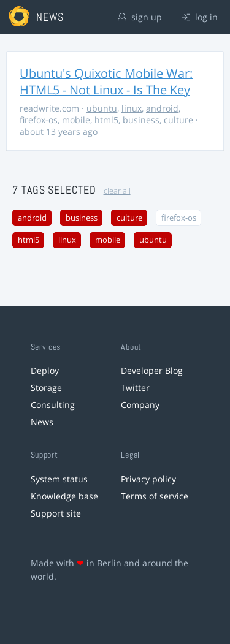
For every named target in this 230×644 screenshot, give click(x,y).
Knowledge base (64, 496)
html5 (106, 120)
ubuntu (102, 108)
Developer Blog (152, 370)
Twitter (135, 388)
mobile (76, 120)
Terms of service (155, 496)
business (141, 120)
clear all (117, 191)
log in (200, 17)
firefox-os (39, 120)
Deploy (45, 370)
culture (178, 120)
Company (140, 405)
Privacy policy (148, 479)
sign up (140, 17)
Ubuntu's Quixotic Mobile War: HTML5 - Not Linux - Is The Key (106, 81)
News (42, 422)
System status (59, 479)
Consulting (53, 405)
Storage (46, 388)
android (162, 108)
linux (132, 108)
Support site (56, 513)
